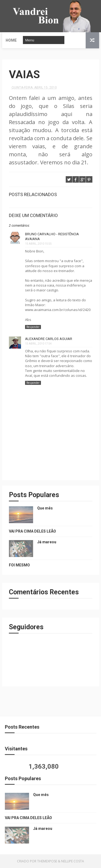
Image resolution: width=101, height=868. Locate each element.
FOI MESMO (19, 565)
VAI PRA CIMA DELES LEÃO (32, 531)
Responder (33, 327)
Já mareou (47, 542)
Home (11, 40)
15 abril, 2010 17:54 (38, 344)
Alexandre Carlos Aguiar (49, 339)
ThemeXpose (47, 861)
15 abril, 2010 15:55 (38, 244)
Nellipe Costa (73, 861)
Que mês (45, 508)
